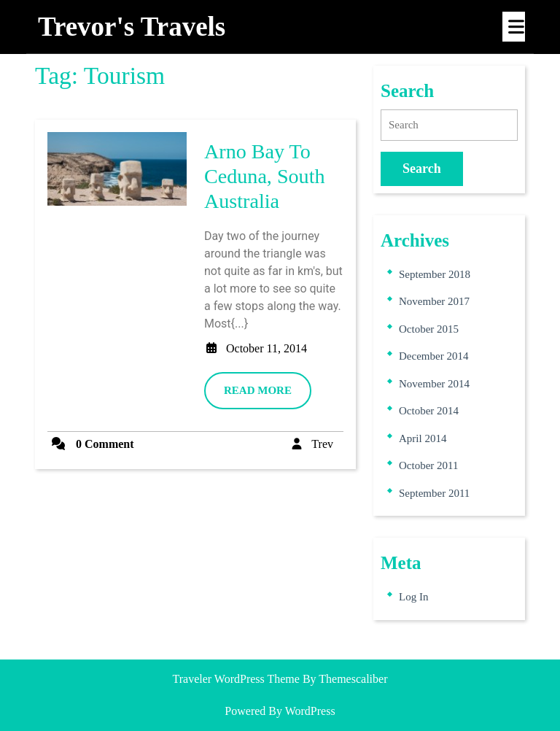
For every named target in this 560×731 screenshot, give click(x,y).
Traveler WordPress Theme (236, 679)
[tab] (514, 27)
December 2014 (433, 356)
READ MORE (268, 395)
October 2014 (429, 411)
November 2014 (434, 384)
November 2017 (434, 301)
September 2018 (435, 274)
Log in (413, 597)
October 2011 (429, 465)
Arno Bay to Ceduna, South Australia (265, 176)
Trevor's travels (132, 27)
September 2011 (434, 493)
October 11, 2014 (267, 348)
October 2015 (429, 329)
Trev (322, 444)
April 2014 (423, 438)
